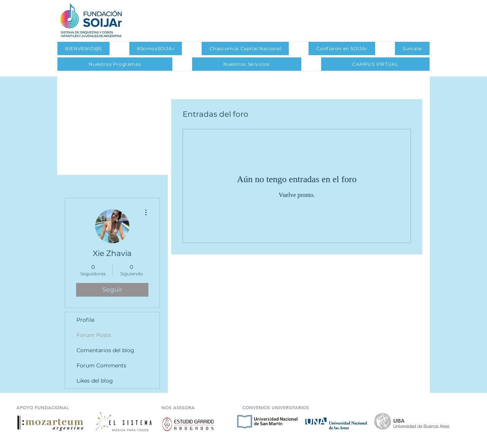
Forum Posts (94, 335)
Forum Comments (101, 365)
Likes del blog (95, 381)
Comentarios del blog (105, 350)
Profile (85, 320)
